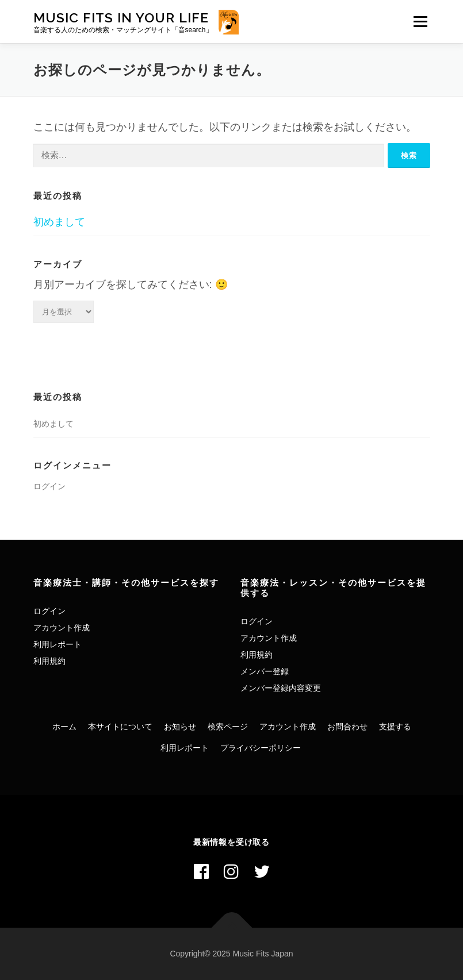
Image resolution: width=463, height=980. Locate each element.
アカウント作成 (62, 628)
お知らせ (180, 727)
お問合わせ (347, 727)
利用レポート (58, 644)
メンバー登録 (265, 671)
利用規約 (49, 661)
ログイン (49, 486)
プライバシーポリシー (261, 748)
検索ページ (228, 727)
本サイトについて (120, 727)
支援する (395, 727)
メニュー (420, 21)
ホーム (64, 727)
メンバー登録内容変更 (281, 688)
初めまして (59, 222)
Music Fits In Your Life (121, 18)
